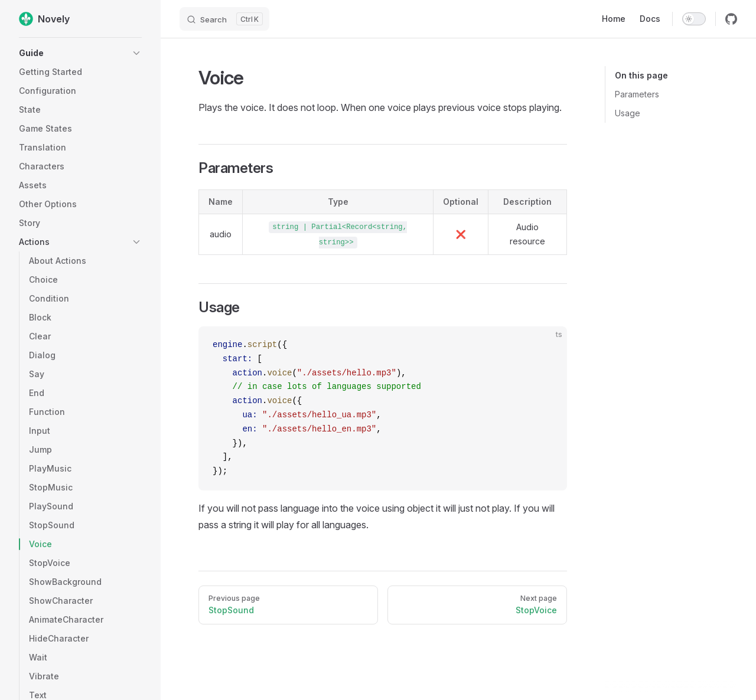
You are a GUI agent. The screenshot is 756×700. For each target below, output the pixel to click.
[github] (731, 19)
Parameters (637, 94)
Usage (628, 113)
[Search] (224, 19)
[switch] (694, 19)
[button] (80, 53)
